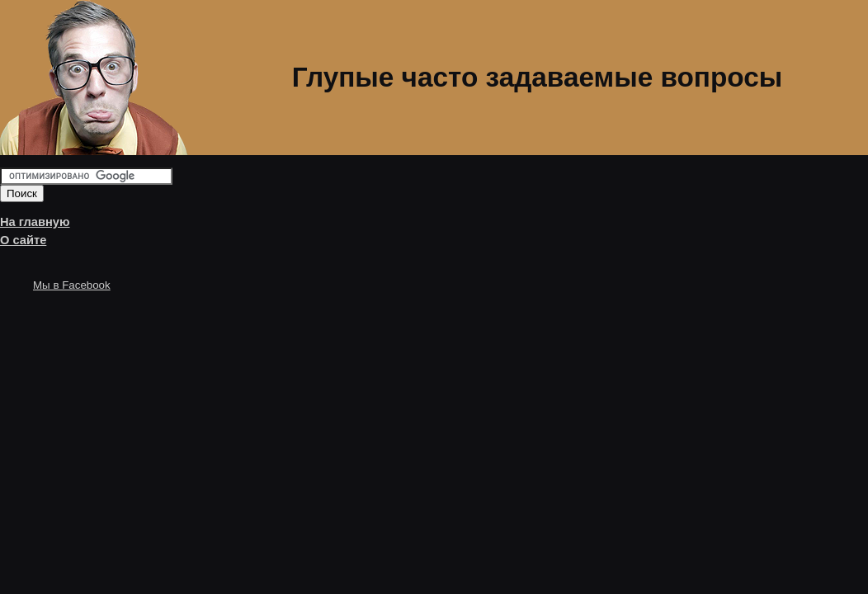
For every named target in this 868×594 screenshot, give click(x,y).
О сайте (23, 240)
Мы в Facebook (72, 285)
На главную (35, 222)
